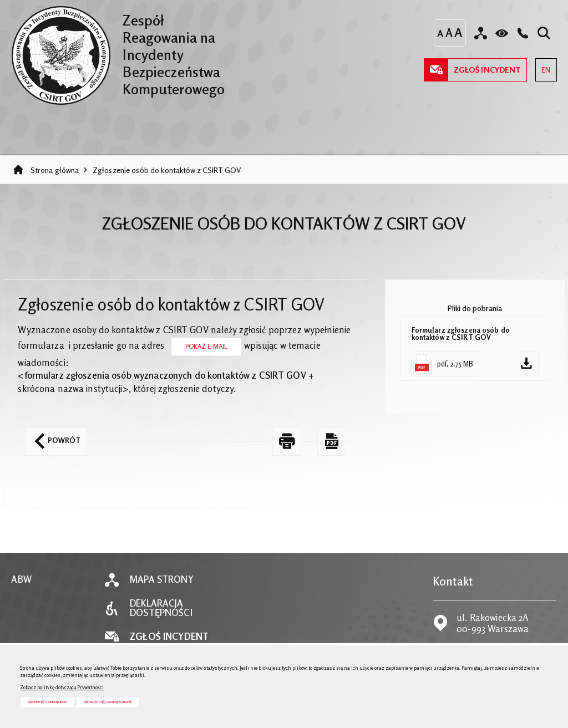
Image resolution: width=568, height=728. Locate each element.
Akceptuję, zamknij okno (47, 702)
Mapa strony (161, 580)
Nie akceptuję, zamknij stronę (108, 702)
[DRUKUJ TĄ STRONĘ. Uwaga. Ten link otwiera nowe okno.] (287, 442)
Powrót (53, 436)
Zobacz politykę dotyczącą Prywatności (62, 687)
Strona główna (55, 170)
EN (543, 66)
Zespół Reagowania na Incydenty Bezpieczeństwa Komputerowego (118, 52)
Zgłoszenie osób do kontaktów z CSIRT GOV (167, 170)
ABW (21, 580)
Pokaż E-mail (207, 346)
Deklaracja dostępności (161, 608)
